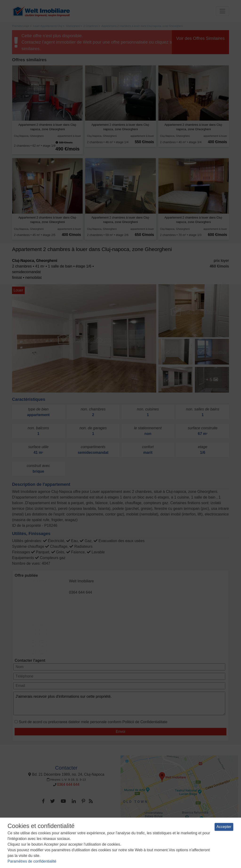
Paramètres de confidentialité (32, 861)
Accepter (224, 827)
